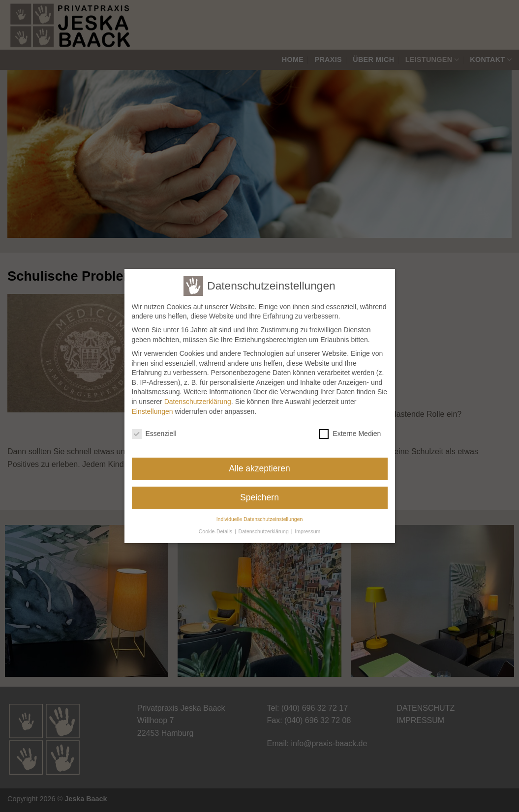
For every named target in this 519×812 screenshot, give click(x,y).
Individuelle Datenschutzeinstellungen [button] (260, 515)
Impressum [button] (307, 526)
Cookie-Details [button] (216, 526)
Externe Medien (350, 429)
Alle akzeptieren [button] (259, 464)
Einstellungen (153, 406)
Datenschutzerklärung (198, 397)
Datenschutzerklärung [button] (264, 526)
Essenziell (154, 429)
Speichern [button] (259, 493)
